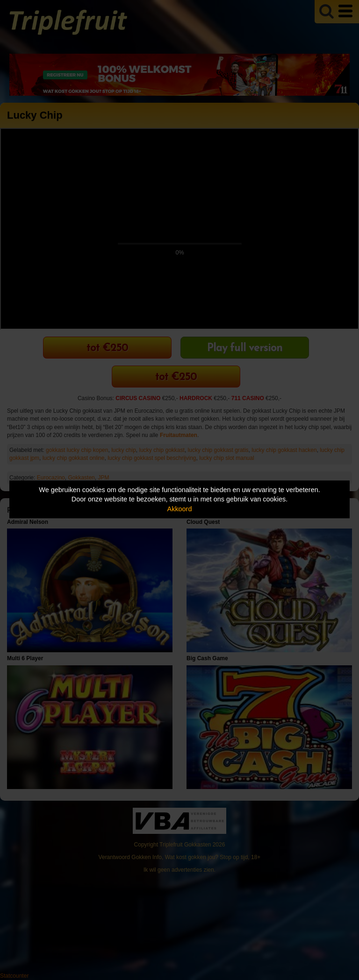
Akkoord (180, 509)
